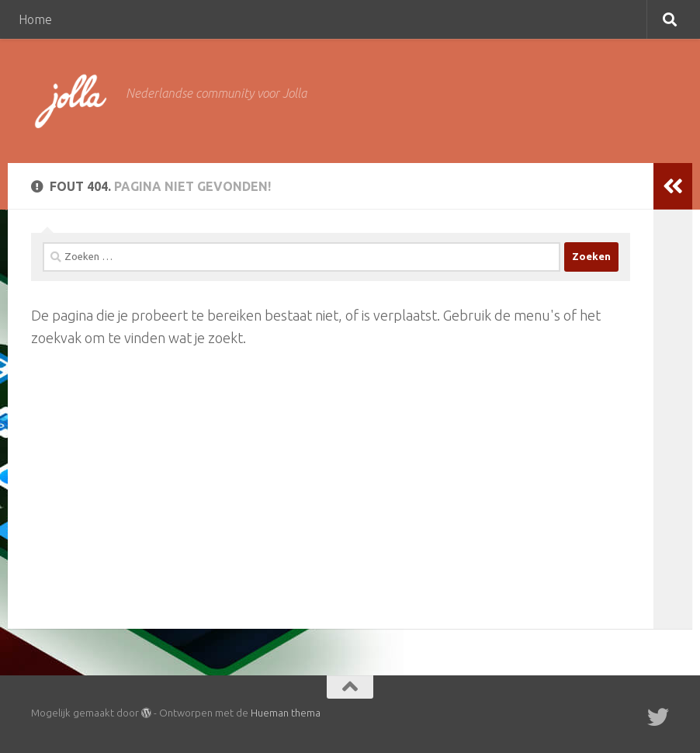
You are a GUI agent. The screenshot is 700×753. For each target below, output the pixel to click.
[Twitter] (658, 717)
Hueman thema (286, 713)
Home (35, 19)
